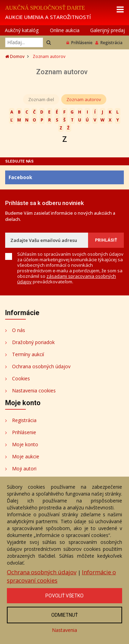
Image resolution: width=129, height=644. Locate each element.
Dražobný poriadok (33, 342)
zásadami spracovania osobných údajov (67, 279)
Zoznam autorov (84, 99)
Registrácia (109, 43)
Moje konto (25, 444)
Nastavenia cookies (34, 391)
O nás (19, 330)
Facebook (20, 177)
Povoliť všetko (64, 596)
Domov (15, 56)
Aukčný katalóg (22, 30)
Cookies (21, 378)
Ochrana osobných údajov (41, 366)
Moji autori (24, 469)
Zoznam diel (41, 99)
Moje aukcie (26, 456)
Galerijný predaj (107, 30)
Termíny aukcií (28, 354)
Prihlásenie (79, 43)
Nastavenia (64, 630)
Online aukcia (65, 30)
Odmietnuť (64, 615)
